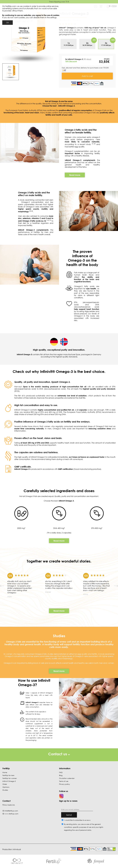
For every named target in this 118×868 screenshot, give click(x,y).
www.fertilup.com (11, 814)
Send (69, 815)
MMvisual (17, 849)
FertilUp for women (10, 778)
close (113, 6)
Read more (59, 541)
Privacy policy (65, 784)
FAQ (61, 772)
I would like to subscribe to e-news (77, 820)
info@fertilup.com (11, 811)
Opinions (6, 787)
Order (5, 784)
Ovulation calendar (67, 778)
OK (8, 23)
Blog (61, 775)
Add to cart (87, 76)
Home (5, 772)
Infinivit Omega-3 (9, 781)
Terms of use (64, 781)
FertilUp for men (8, 775)
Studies (5, 790)
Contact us (59, 754)
